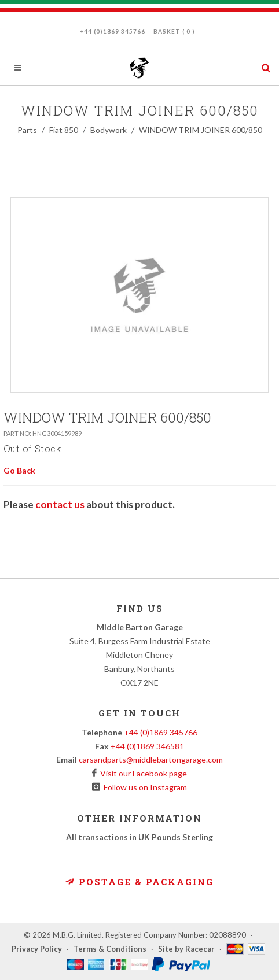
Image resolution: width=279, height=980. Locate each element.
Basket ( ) (174, 31)
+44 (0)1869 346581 (147, 746)
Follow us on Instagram (144, 787)
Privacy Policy (37, 949)
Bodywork (109, 130)
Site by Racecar (186, 949)
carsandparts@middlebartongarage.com (151, 759)
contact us (60, 504)
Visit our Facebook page (142, 773)
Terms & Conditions (110, 949)
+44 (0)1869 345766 (113, 31)
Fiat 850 (64, 130)
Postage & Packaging (139, 882)
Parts (27, 130)
